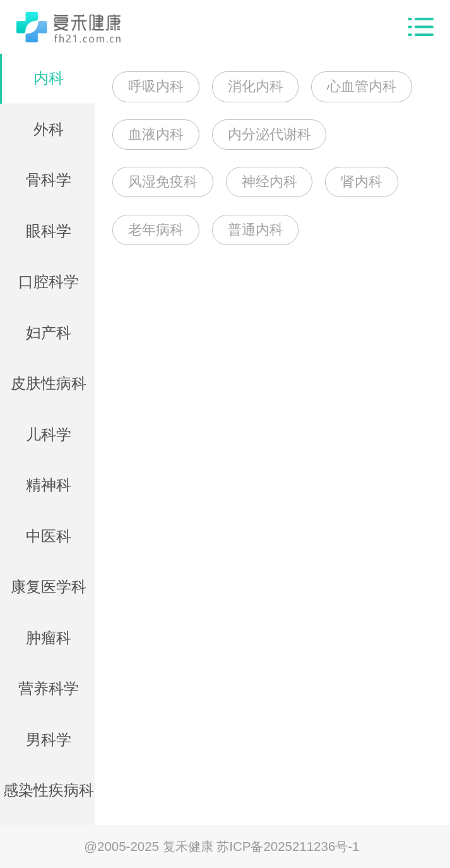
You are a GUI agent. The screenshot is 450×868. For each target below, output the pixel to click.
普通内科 (256, 230)
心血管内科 (362, 86)
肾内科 (362, 182)
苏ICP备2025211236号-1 (288, 846)
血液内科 (156, 134)
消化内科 (256, 86)
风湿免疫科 (163, 182)
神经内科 (269, 182)
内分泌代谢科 (269, 134)
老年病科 (156, 230)
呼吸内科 (156, 86)
